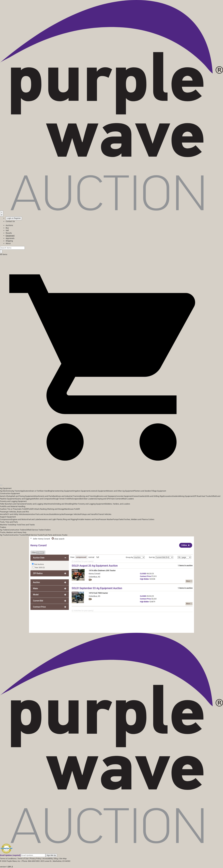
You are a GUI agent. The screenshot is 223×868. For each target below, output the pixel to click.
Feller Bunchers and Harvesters (13, 504)
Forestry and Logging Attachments (40, 504)
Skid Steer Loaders (87, 499)
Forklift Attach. (34, 509)
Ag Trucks (4, 535)
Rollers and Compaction (44, 499)
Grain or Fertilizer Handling (41, 491)
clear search (58, 539)
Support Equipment (8, 517)
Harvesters (56, 491)
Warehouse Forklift (72, 509)
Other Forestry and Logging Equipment (89, 504)
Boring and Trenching (89, 496)
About (8, 243)
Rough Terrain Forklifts (63, 499)
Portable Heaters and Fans (88, 519)
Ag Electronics (6, 491)
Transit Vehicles (105, 514)
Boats (52, 514)
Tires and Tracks (28, 525)
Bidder (144, 579)
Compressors (6, 519)
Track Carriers (116, 499)
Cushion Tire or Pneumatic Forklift (14, 509)
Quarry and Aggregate (25, 499)
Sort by (152, 557)
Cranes (135, 496)
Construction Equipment (10, 493)
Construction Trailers (17, 530)
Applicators (25, 491)
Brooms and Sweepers (107, 496)
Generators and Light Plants (50, 519)
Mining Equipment (186, 496)
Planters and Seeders (143, 491)
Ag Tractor (16, 491)
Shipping (9, 241)
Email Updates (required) (10, 855)
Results (9, 233)
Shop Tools (16, 525)
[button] (111, 479)
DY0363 (75, 570)
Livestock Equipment (98, 491)
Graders (176, 496)
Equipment (10, 236)
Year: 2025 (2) (39, 567)
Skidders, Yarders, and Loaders (117, 504)
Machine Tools (6, 525)
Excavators (168, 496)
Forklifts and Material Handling (13, 506)
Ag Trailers (4, 530)
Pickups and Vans (88, 514)
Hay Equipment (67, 491)
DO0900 (75, 593)
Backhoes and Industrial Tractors (66, 496)
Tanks (121, 519)
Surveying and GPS (102, 499)
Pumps (116, 519)
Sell (7, 230)
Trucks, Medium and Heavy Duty (13, 532)
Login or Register (14, 218)
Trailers (3, 527)
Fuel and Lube (33, 519)
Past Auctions (39, 564)
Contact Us (10, 221)
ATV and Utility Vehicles (16, 514)
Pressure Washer (106, 519)
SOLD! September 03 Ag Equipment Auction (97, 588)
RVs (97, 514)
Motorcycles (59, 514)
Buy (7, 228)
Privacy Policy (35, 859)
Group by (129, 557)
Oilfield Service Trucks (34, 535)
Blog (56, 859)
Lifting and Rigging (69, 519)
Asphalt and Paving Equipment (21, 496)
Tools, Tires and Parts (9, 522)
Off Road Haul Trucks (202, 496)
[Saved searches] (2, 214)
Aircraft (3, 514)
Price (145, 576)
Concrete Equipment (124, 496)
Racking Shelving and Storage (52, 509)
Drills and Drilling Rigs (154, 496)
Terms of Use (23, 859)
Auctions (9, 225)
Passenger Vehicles (72, 514)
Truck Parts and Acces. (52, 535)
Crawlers (142, 496)
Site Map (63, 859)
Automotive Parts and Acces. (37, 514)
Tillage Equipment (159, 491)
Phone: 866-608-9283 (31, 861)
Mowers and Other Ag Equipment (120, 491)
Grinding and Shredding (64, 504)
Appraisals (10, 238)
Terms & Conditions (8, 859)
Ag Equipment (6, 488)
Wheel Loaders (128, 499)
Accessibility (48, 859)
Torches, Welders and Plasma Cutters (139, 519)
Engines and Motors (19, 519)
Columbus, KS (94, 577)
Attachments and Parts (43, 496)
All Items (4, 254)
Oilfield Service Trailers (35, 530)
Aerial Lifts (4, 496)
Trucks (65, 535)
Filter (38, 553)
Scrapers (76, 499)
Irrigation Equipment (81, 491)
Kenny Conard (94, 574)
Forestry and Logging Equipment (13, 501)
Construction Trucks (16, 535)
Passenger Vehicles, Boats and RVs (15, 512)
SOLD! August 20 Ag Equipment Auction (95, 566)
